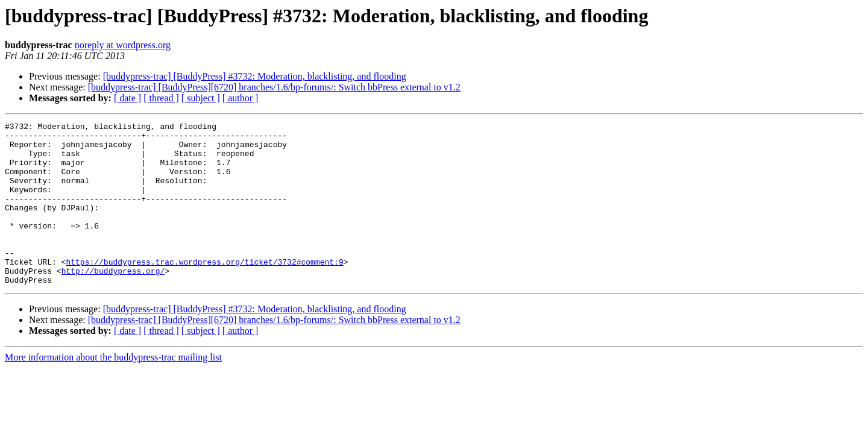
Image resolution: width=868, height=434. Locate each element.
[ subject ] (201, 98)
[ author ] (241, 98)
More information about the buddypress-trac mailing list (113, 390)
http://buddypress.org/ (113, 301)
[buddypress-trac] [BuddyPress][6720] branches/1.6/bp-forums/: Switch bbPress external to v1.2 (274, 87)
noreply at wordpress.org (123, 45)
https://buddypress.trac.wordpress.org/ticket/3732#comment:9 (204, 291)
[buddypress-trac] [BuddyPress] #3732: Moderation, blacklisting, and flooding (255, 76)
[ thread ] (161, 98)
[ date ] (127, 98)
